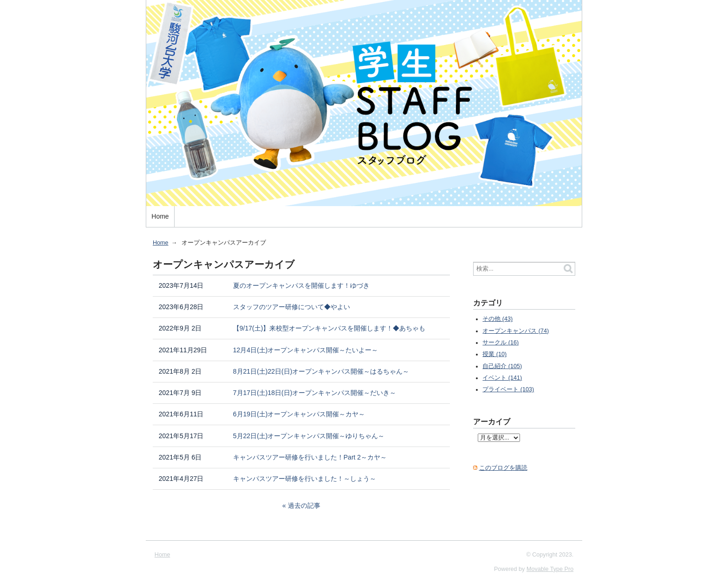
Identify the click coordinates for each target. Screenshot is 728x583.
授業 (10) (494, 354)
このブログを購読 (503, 468)
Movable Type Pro (550, 569)
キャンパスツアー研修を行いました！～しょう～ (305, 479)
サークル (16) (500, 343)
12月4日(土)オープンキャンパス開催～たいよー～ (306, 350)
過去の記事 (304, 505)
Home (160, 216)
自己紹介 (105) (502, 366)
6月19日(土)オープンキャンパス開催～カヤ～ (299, 414)
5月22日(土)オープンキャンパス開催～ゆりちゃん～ (309, 436)
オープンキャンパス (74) (516, 331)
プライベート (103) (508, 389)
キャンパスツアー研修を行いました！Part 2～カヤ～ (310, 457)
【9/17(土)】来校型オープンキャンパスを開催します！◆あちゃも (329, 328)
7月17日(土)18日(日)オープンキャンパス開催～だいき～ (315, 393)
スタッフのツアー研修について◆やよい (292, 307)
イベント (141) (502, 378)
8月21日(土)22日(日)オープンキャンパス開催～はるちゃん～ (321, 371)
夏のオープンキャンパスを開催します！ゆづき (301, 285)
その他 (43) (497, 319)
